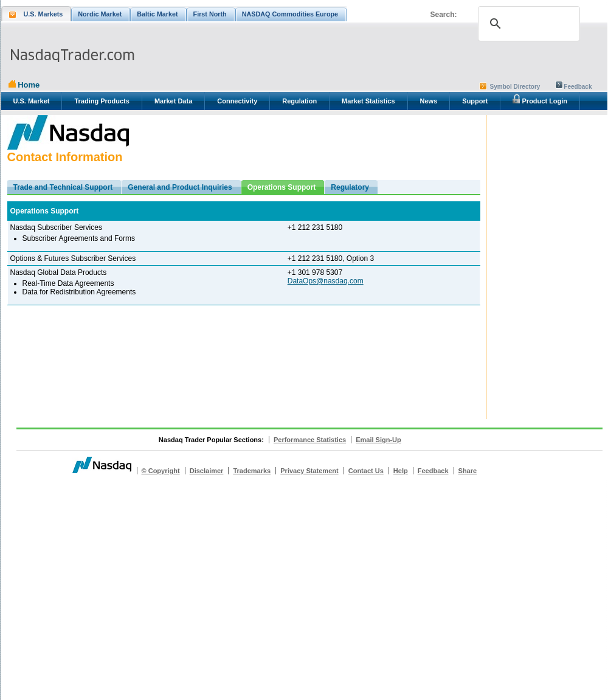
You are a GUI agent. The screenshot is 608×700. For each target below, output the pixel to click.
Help (401, 471)
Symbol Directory (515, 87)
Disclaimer (207, 471)
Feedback (578, 87)
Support (475, 101)
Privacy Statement (309, 471)
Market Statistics (368, 101)
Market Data (173, 101)
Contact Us (366, 471)
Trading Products (102, 101)
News (429, 101)
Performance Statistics (310, 440)
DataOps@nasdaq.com (326, 281)
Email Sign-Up (378, 440)
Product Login (540, 99)
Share (468, 471)
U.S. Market (32, 101)
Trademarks (252, 471)
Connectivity (237, 101)
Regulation (299, 101)
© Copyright (161, 471)
